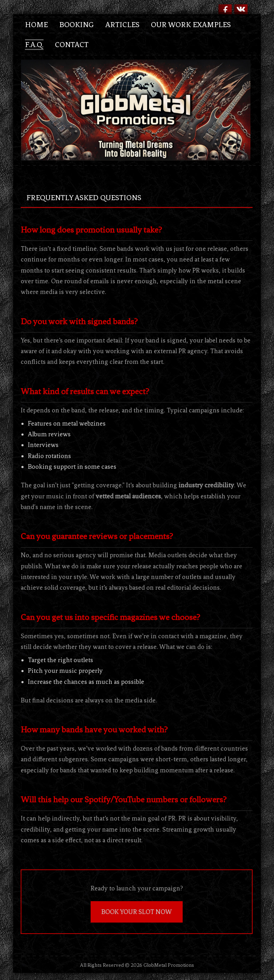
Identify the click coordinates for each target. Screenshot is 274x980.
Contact (72, 45)
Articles (122, 25)
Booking (77, 25)
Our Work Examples (191, 25)
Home (36, 25)
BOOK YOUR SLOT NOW (137, 912)
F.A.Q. (34, 45)
